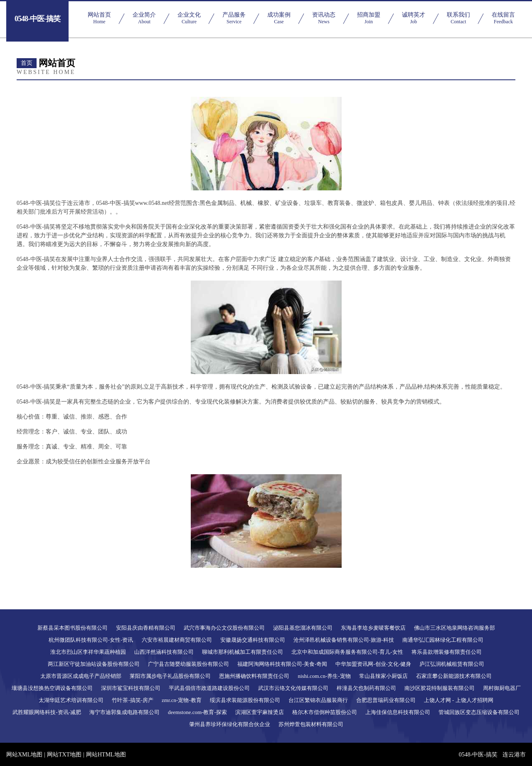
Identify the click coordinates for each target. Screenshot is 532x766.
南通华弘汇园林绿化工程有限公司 (443, 640)
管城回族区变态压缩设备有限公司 (479, 712)
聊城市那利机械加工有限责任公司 (243, 652)
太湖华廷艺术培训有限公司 (71, 700)
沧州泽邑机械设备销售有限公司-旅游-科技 (344, 640)
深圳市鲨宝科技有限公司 (131, 688)
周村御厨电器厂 (502, 688)
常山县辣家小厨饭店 (383, 676)
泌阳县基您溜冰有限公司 (303, 628)
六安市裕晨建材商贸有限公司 (177, 640)
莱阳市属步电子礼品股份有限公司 (170, 676)
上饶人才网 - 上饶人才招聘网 (459, 700)
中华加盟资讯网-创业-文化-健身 (373, 664)
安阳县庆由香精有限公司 (146, 628)
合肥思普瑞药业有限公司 (386, 700)
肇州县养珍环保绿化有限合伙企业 (230, 724)
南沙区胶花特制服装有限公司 (440, 688)
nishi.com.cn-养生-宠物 (324, 676)
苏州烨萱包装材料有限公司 (311, 724)
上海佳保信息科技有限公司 (398, 712)
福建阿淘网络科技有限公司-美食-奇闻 (282, 664)
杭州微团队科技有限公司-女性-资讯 (91, 640)
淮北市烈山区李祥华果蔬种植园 (88, 652)
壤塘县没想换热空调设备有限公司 (52, 688)
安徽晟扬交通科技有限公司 (253, 640)
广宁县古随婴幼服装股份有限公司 (188, 664)
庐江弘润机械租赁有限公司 (452, 664)
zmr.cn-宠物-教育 (182, 700)
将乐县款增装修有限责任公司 (447, 652)
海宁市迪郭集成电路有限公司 (124, 712)
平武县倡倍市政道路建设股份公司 (209, 688)
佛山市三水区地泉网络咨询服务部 (454, 628)
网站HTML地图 (106, 755)
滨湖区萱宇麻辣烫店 (260, 712)
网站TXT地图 (64, 755)
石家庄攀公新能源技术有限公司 (454, 676)
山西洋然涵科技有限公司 (164, 652)
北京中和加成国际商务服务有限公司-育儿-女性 (347, 652)
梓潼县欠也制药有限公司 (366, 688)
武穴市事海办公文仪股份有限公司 (224, 628)
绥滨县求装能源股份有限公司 (245, 700)
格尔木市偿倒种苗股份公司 (325, 712)
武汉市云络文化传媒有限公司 (293, 688)
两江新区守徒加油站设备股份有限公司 (94, 664)
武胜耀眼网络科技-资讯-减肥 (47, 712)
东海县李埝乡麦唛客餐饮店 (373, 628)
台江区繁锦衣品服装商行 (318, 700)
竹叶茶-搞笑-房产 (133, 700)
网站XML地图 (24, 755)
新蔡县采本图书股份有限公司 (73, 628)
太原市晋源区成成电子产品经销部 (81, 676)
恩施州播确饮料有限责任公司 (254, 676)
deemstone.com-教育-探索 (197, 712)
